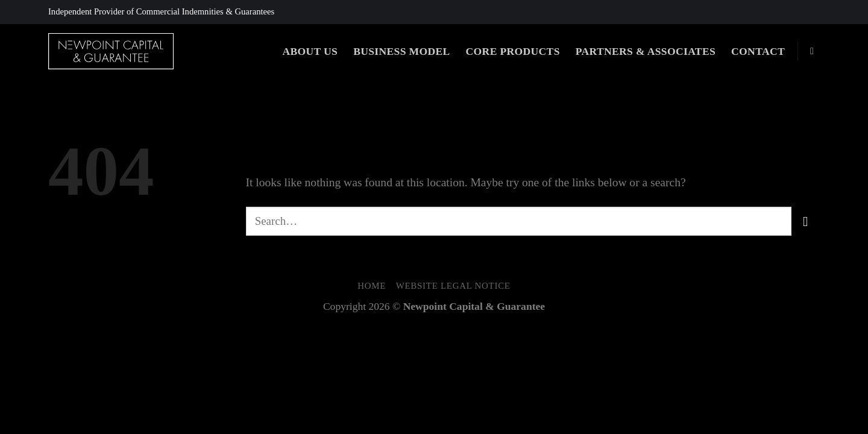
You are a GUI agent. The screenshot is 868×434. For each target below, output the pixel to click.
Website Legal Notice (453, 286)
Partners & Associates (646, 51)
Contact (758, 51)
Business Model (401, 51)
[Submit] (806, 221)
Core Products (513, 51)
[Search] (815, 51)
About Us (310, 51)
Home (372, 286)
